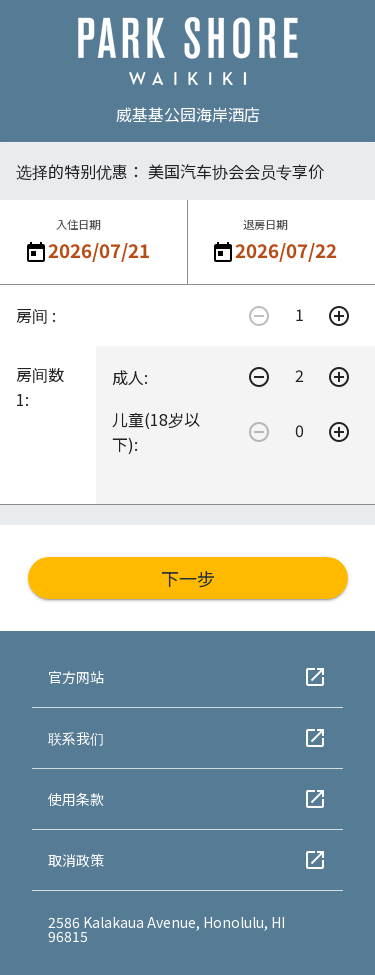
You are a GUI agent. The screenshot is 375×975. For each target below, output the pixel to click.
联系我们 (187, 738)
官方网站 (187, 677)
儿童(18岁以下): (156, 431)
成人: (130, 377)
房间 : (36, 315)
